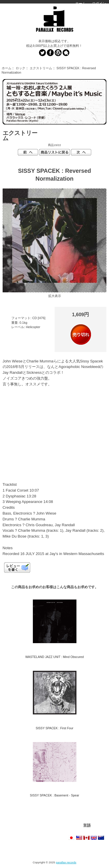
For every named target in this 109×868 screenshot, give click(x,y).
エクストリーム (41, 68)
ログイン (99, 3)
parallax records (66, 862)
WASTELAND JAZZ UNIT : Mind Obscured (54, 657)
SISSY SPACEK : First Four (55, 728)
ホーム (81, 3)
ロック (20, 68)
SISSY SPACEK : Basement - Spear (55, 795)
